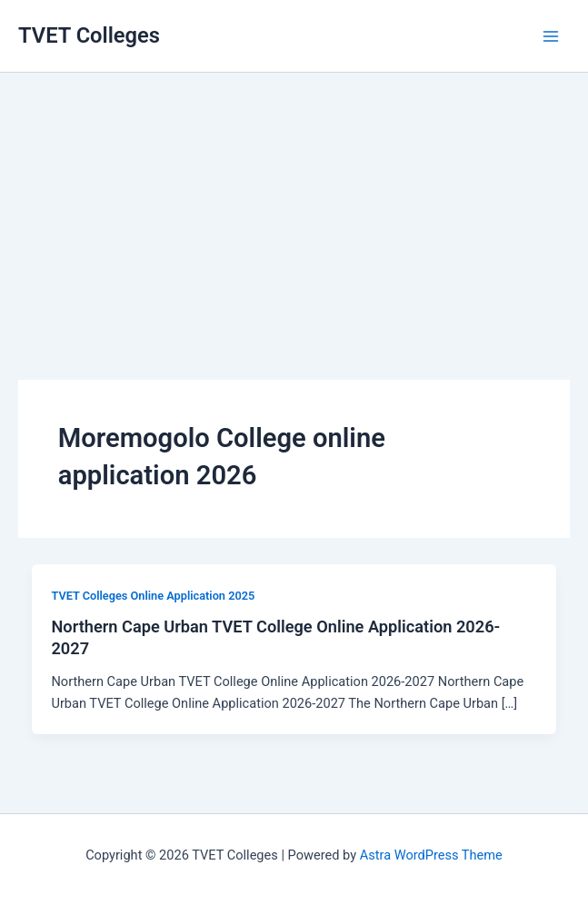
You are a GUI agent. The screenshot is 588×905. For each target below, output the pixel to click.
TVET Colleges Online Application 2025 (153, 596)
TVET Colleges (89, 35)
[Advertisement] (294, 200)
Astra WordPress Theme (431, 855)
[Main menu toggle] (551, 36)
